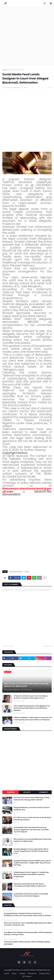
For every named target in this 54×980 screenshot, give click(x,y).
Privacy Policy (44, 973)
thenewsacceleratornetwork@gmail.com (27, 490)
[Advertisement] (27, 36)
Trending (11, 792)
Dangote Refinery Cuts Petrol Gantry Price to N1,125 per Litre (32, 809)
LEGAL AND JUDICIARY (16, 70)
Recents (27, 792)
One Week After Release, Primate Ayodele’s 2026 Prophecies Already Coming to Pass (28, 933)
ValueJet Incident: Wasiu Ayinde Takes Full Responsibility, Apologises (27, 943)
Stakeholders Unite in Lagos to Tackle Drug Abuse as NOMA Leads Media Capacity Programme (31, 874)
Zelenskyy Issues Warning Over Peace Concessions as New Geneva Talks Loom (30, 885)
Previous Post (9, 646)
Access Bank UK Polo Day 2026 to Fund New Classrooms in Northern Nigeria (31, 895)
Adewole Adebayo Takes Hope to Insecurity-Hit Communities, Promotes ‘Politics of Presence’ (33, 719)
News (27, 572)
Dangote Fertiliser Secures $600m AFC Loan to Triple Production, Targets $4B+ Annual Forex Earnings (32, 863)
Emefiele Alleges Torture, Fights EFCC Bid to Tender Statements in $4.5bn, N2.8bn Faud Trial (31, 851)
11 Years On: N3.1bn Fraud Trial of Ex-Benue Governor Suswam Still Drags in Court (31, 697)
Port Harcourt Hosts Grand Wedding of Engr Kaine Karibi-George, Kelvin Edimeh (31, 799)
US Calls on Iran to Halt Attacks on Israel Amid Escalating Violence (32, 819)
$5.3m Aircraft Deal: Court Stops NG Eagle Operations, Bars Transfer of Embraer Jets (28, 924)
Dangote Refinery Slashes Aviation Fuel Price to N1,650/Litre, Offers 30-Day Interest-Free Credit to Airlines (27, 915)
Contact (22, 973)
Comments (43, 792)
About (14, 973)
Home (5, 70)
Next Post (47, 646)
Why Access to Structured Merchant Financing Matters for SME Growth (26, 685)
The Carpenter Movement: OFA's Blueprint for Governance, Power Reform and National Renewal (32, 708)
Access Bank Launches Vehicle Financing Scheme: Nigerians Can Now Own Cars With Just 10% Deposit (31, 830)
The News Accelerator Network (25, 970)
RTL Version (32, 973)
